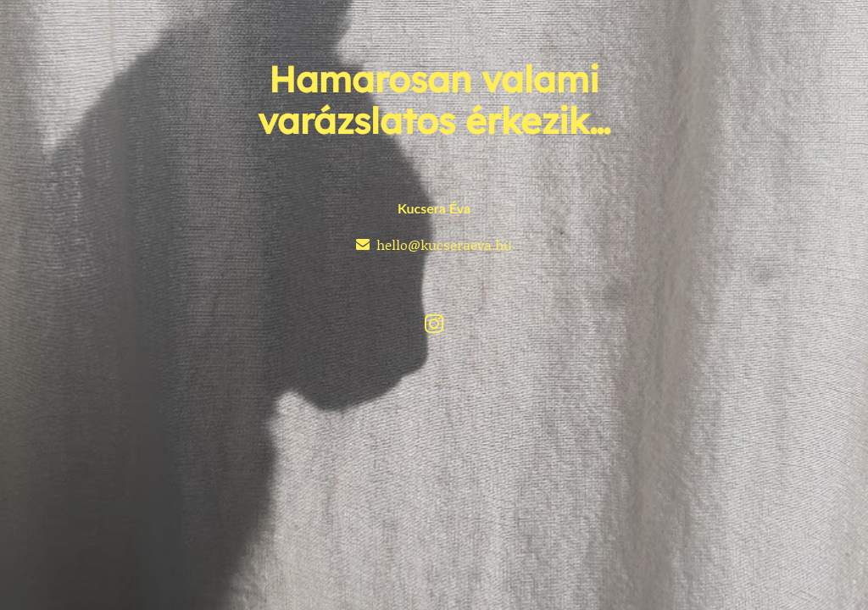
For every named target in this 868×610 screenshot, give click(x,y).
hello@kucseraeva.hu (444, 244)
